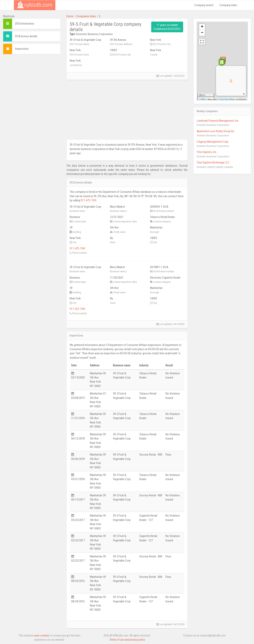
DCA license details (26, 36)
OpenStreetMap (227, 99)
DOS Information (25, 24)
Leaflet (203, 99)
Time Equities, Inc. (207, 152)
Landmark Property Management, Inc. (218, 121)
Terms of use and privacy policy (127, 640)
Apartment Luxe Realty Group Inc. (216, 131)
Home (70, 16)
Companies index (86, 16)
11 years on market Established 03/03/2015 (167, 27)
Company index (228, 5)
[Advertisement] (32, 117)
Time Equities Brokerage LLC (213, 162)
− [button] (202, 33)
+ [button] (202, 27)
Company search (204, 5)
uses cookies (42, 635)
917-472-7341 (89, 200)
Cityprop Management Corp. (213, 142)
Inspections (22, 49)
